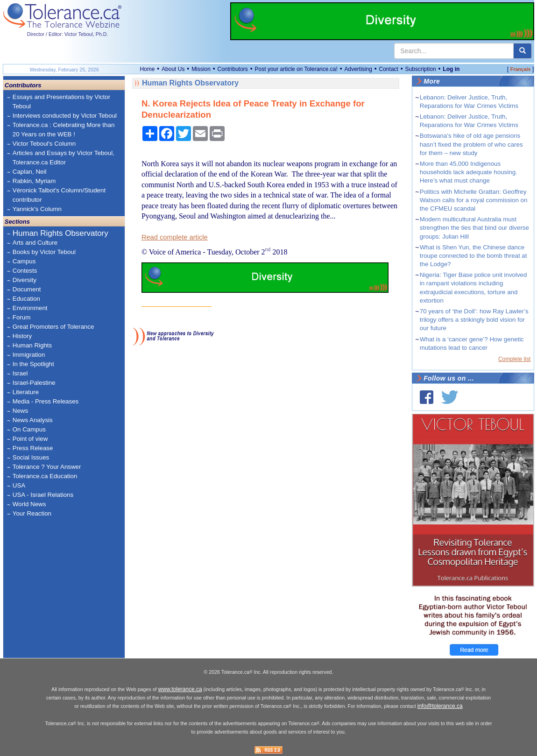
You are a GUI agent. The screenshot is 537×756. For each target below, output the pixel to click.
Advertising (358, 69)
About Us (173, 69)
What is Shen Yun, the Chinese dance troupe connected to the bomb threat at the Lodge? (473, 256)
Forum (22, 317)
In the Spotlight (33, 364)
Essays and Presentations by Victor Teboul (61, 102)
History (22, 336)
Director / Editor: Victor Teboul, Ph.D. (68, 34)
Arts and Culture (35, 243)
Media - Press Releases (46, 401)
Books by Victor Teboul (44, 252)
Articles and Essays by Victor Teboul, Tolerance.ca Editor (64, 158)
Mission (201, 69)
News (20, 411)
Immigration (29, 355)
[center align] (523, 51)
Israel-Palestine (34, 383)
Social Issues (31, 457)
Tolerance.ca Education (45, 476)
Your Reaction (32, 513)
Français (521, 69)
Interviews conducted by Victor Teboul (65, 116)
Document (27, 289)
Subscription (421, 69)
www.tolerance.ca (180, 689)
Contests (25, 271)
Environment (30, 308)
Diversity (25, 280)
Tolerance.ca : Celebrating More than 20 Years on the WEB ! (64, 130)
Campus (24, 261)
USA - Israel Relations (43, 495)
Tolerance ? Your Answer (47, 467)
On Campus (29, 429)
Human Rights (32, 345)
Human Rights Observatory (60, 233)
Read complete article (175, 237)
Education (26, 299)
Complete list (514, 359)
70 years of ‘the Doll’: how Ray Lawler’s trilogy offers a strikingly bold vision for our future (474, 320)
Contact (389, 69)
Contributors (233, 69)
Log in (451, 69)
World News (29, 504)
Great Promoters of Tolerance (53, 327)
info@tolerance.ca (440, 706)
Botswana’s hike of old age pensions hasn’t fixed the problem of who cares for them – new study (471, 144)
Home (147, 69)
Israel (20, 373)
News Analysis (33, 420)
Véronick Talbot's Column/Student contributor (59, 195)
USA (19, 485)
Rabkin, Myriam (34, 181)
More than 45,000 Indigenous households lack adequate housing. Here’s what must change (469, 172)
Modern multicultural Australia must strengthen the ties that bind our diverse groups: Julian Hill (474, 228)
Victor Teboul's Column (44, 144)
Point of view (30, 439)
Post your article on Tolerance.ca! (296, 69)
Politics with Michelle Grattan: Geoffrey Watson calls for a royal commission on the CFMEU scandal (474, 200)
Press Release (33, 448)
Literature (26, 392)
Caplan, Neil (30, 172)
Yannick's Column (37, 209)
